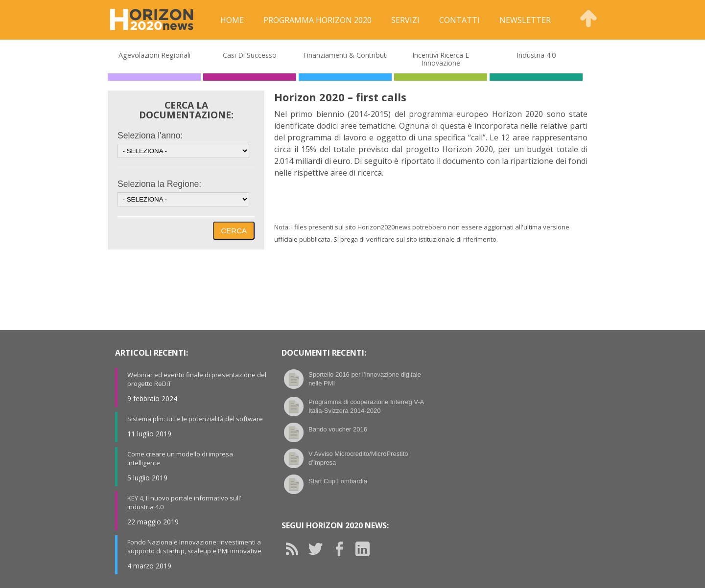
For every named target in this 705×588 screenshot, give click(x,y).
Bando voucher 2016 (338, 429)
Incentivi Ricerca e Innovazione (441, 59)
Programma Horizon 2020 (317, 20)
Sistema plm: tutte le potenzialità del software (195, 419)
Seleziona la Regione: (159, 184)
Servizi (405, 20)
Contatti (459, 20)
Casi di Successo (250, 55)
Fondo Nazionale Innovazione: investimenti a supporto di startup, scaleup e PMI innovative (194, 546)
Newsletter (525, 20)
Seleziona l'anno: (150, 136)
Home (232, 20)
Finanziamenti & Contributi (345, 55)
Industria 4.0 (536, 55)
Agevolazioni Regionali (154, 55)
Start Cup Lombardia (338, 481)
